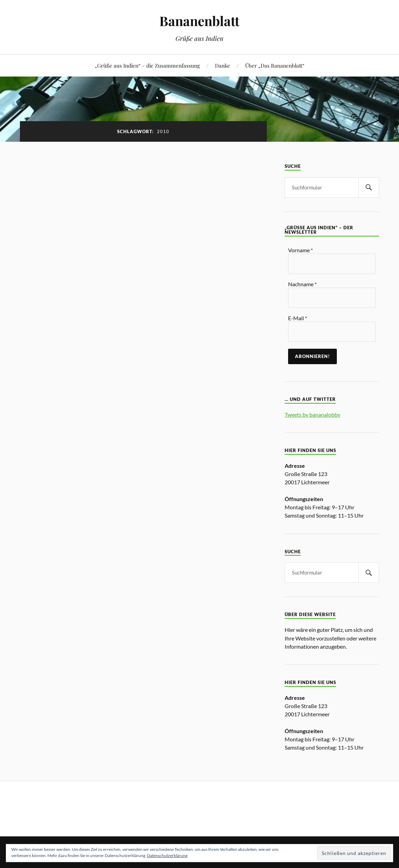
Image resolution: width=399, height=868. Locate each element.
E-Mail (298, 318)
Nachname (302, 284)
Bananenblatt (199, 21)
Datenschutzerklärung (167, 855)
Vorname (300, 250)
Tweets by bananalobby (312, 414)
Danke (223, 65)
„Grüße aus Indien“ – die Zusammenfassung (147, 65)
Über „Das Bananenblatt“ (275, 65)
